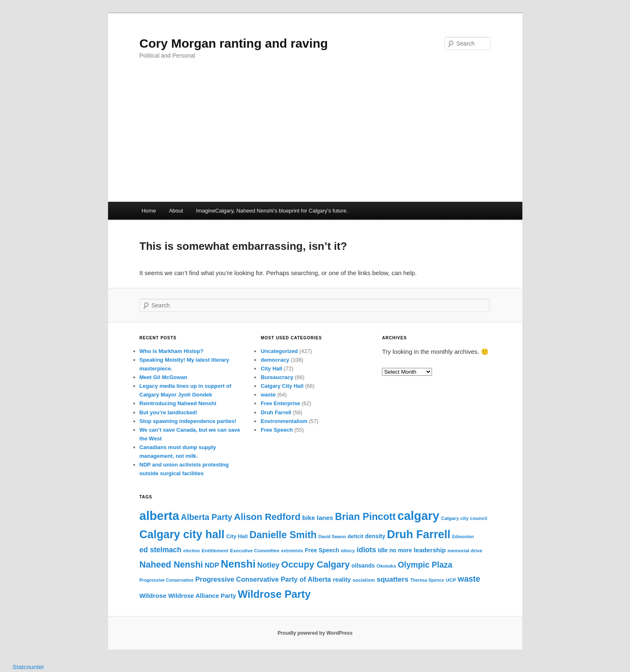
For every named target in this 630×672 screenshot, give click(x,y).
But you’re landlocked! (169, 412)
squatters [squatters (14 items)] (392, 579)
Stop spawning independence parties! (188, 421)
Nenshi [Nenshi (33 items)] (238, 564)
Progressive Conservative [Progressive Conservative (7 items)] (167, 580)
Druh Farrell (276, 412)
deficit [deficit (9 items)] (355, 536)
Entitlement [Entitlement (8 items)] (215, 551)
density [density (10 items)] (375, 536)
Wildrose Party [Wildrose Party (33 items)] (274, 594)
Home (149, 211)
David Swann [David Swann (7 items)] (332, 537)
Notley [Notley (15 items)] (268, 565)
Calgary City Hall (282, 386)
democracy (275, 360)
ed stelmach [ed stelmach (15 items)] (161, 550)
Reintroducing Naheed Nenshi (178, 403)
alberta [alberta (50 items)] (159, 516)
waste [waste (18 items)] (469, 579)
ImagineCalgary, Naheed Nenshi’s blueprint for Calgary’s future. (272, 211)
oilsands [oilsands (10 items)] (363, 566)
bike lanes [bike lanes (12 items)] (318, 518)
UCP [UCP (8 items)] (451, 580)
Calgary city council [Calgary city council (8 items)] (464, 518)
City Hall (271, 369)
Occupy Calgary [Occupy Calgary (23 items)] (315, 564)
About (176, 211)
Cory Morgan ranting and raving (234, 43)
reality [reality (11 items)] (342, 580)
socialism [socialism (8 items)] (364, 580)
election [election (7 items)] (191, 551)
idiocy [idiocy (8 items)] (348, 551)
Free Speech (276, 430)
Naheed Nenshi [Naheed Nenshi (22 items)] (171, 565)
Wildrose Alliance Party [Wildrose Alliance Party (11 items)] (202, 596)
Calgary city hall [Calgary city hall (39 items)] (182, 534)
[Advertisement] (315, 140)
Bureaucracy (277, 377)
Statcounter (28, 667)
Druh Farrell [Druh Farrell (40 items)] (419, 534)
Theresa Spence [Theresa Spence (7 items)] (427, 580)
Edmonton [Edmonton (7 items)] (463, 537)
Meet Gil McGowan (164, 377)
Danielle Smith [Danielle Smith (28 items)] (283, 535)
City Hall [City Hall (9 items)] (237, 536)
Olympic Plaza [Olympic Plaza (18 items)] (425, 565)
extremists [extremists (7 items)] (292, 551)
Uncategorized (279, 351)
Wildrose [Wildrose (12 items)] (153, 596)
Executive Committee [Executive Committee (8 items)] (255, 551)
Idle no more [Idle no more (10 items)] (395, 550)
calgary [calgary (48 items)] (418, 516)
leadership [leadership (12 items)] (430, 550)
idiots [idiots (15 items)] (366, 550)
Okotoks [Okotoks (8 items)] (386, 566)
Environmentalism (284, 421)
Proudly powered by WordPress (315, 633)
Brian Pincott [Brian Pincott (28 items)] (366, 517)
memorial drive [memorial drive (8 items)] (465, 551)
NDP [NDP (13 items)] (212, 565)
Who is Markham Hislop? (172, 351)
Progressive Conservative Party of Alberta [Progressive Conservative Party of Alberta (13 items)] (263, 579)
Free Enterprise (280, 403)
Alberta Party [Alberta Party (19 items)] (207, 517)
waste (268, 395)
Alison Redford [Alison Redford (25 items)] (267, 517)
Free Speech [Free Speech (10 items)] (322, 550)
